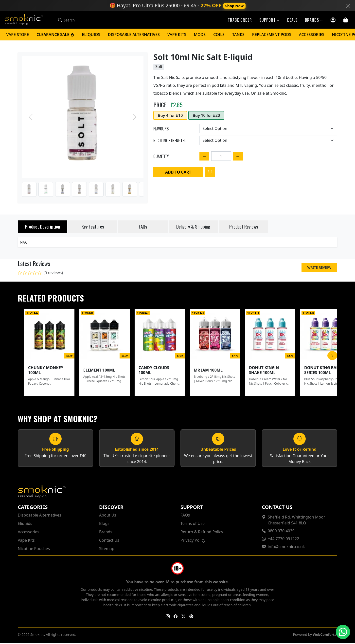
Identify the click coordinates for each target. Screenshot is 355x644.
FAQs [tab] (143, 227)
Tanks (238, 35)
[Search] (143, 20)
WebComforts (325, 635)
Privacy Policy (193, 541)
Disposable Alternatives (134, 35)
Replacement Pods (272, 35)
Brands (106, 533)
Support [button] (270, 20)
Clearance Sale (55, 35)
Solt (159, 67)
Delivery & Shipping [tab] (193, 227)
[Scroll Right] (332, 356)
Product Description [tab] (42, 227)
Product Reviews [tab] (244, 227)
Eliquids (91, 35)
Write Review (319, 268)
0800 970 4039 (281, 532)
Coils (219, 35)
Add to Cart (178, 173)
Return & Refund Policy (202, 533)
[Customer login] (333, 20)
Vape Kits (177, 35)
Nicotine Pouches (34, 549)
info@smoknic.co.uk (286, 547)
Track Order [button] (240, 20)
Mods (200, 35)
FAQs (185, 516)
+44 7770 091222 (283, 539)
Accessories (312, 35)
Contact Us (109, 541)
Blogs (104, 524)
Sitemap (107, 549)
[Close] (348, 6)
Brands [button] (314, 20)
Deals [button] (292, 20)
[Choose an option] (268, 129)
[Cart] (346, 20)
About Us (108, 516)
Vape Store (18, 35)
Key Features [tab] (93, 227)
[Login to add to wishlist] (210, 173)
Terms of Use (193, 524)
